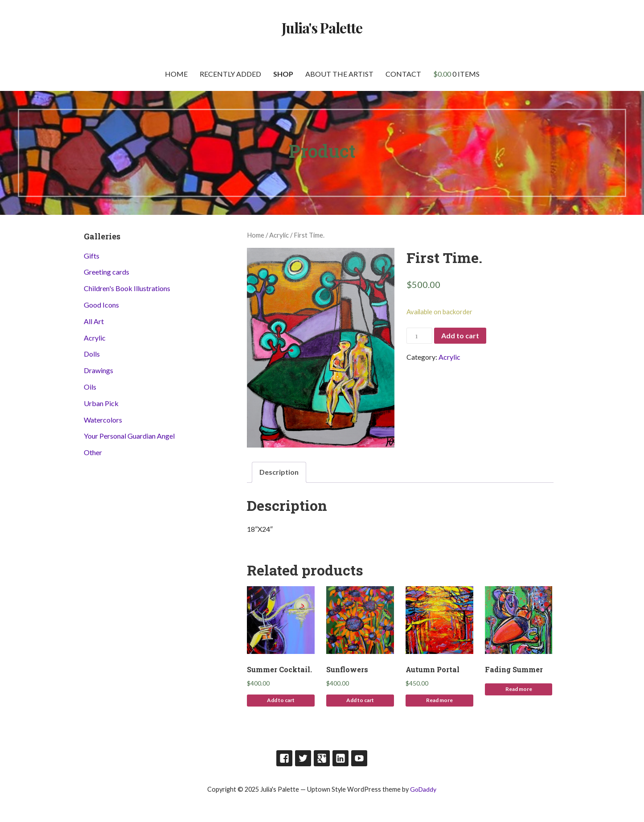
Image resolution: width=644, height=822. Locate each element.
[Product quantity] (419, 336)
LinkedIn (340, 758)
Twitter (303, 758)
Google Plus (322, 758)
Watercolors (103, 420)
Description (279, 472)
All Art (94, 321)
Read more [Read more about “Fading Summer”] (519, 689)
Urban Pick (101, 403)
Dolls (92, 354)
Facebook (284, 758)
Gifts (92, 256)
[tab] (279, 472)
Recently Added (230, 74)
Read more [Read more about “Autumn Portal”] (439, 700)
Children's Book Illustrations (127, 288)
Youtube (359, 758)
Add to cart (460, 335)
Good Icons (101, 305)
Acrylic (279, 235)
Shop (283, 74)
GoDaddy (423, 789)
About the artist (339, 74)
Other (93, 452)
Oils (90, 387)
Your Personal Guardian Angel (129, 436)
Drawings (98, 370)
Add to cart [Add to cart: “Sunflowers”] (360, 700)
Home (176, 74)
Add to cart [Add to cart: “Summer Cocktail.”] (281, 700)
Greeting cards (107, 272)
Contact (403, 74)
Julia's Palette (322, 27)
